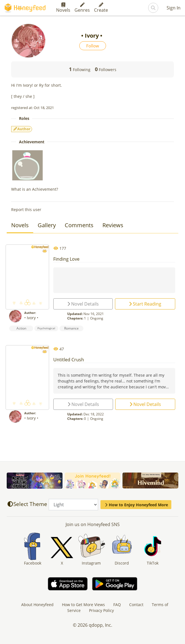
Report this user (26, 210)
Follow (93, 46)
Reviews (113, 225)
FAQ (117, 605)
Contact (136, 605)
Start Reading (145, 304)
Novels (63, 8)
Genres (82, 8)
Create (101, 8)
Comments (79, 225)
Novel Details (83, 304)
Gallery (47, 225)
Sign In (174, 8)
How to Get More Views (83, 605)
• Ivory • (32, 318)
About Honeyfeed (37, 605)
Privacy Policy (101, 610)
